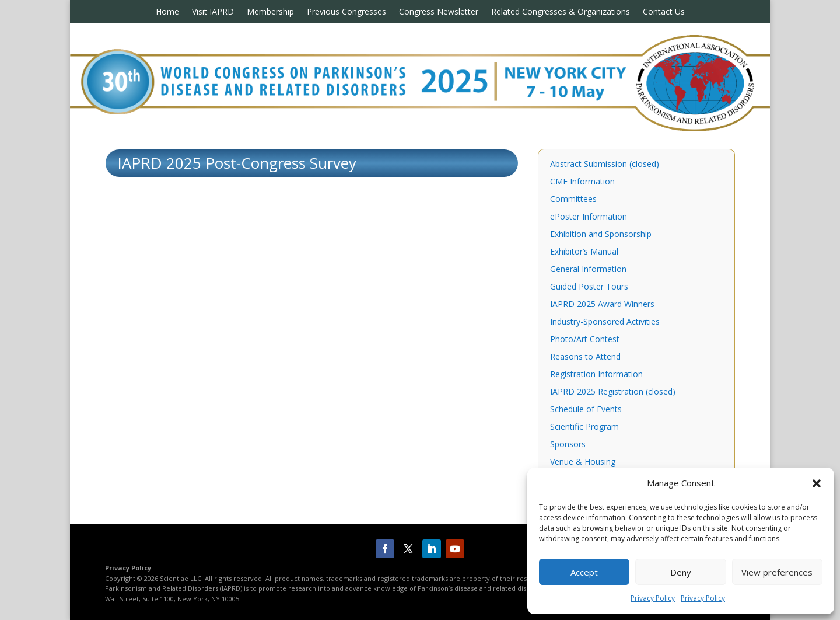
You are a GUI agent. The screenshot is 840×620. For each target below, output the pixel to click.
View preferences (777, 572)
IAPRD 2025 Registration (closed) (613, 392)
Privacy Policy (653, 598)
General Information (588, 270)
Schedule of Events (586, 410)
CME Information (582, 182)
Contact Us (664, 12)
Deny (681, 572)
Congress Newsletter (439, 12)
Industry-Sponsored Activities (605, 322)
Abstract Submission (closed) (605, 165)
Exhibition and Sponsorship (601, 235)
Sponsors (568, 445)
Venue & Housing (583, 462)
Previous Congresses (346, 12)
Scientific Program (584, 427)
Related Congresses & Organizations (561, 12)
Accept (584, 572)
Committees (573, 200)
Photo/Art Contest (585, 340)
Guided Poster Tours (589, 287)
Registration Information (596, 375)
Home (167, 12)
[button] (817, 483)
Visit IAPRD (213, 12)
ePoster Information (589, 217)
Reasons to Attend (585, 357)
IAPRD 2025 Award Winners (602, 305)
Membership (270, 12)
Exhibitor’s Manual (584, 252)
